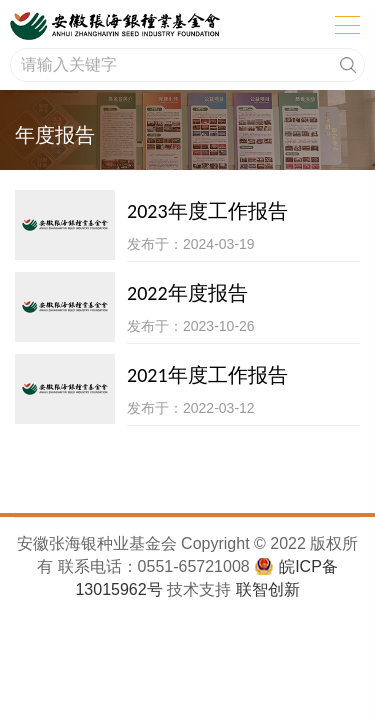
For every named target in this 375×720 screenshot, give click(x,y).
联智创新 (268, 589)
